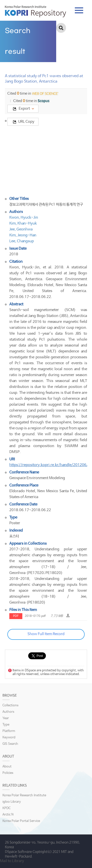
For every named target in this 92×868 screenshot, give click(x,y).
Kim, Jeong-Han (23, 235)
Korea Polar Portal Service (21, 821)
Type (6, 725)
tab (79, 10)
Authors (8, 712)
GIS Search (10, 744)
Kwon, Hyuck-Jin (24, 217)
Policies (8, 773)
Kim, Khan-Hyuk (23, 223)
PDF (16, 616)
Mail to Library (12, 861)
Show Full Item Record (46, 634)
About (7, 767)
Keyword (9, 738)
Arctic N (8, 815)
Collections (10, 705)
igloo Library (12, 802)
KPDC (7, 808)
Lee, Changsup (22, 241)
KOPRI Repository (35, 11)
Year (6, 718)
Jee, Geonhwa (21, 229)
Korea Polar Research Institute (24, 795)
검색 (61, 28)
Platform (9, 731)
